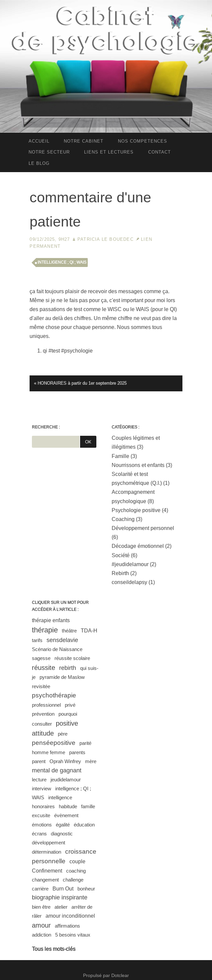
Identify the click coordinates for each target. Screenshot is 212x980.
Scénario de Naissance (57, 649)
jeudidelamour (66, 780)
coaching (76, 871)
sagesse (41, 658)
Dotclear (120, 975)
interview (42, 788)
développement (49, 843)
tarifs (37, 640)
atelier (61, 907)
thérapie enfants (51, 620)
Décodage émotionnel (138, 546)
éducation (84, 825)
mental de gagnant (57, 770)
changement (45, 880)
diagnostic (62, 834)
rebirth (68, 668)
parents (77, 752)
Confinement (47, 871)
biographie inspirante (60, 897)
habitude (68, 806)
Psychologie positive (136, 510)
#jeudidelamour (130, 564)
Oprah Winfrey (65, 761)
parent (39, 761)
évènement (66, 815)
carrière (40, 889)
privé (70, 705)
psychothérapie (54, 695)
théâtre (69, 631)
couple (77, 861)
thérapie (45, 630)
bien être (41, 907)
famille (88, 806)
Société (121, 555)
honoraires (43, 806)
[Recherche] (56, 442)
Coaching (123, 519)
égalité (63, 825)
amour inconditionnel (70, 916)
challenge (73, 880)
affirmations (67, 926)
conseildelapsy (129, 582)
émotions (42, 825)
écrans (39, 834)
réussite (44, 668)
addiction (42, 935)
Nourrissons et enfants (138, 465)
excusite (41, 815)
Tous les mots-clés (54, 949)
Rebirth (120, 573)
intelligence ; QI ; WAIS (62, 262)
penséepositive (54, 743)
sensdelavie (62, 640)
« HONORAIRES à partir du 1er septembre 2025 (80, 383)
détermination (47, 852)
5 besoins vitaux (73, 935)
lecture (39, 780)
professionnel (46, 705)
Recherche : (46, 427)
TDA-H (89, 631)
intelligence (60, 797)
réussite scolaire (72, 658)
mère (91, 761)
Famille (120, 456)
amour (41, 925)
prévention (43, 714)
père (63, 734)
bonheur (86, 889)
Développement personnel (143, 528)
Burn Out (63, 889)
